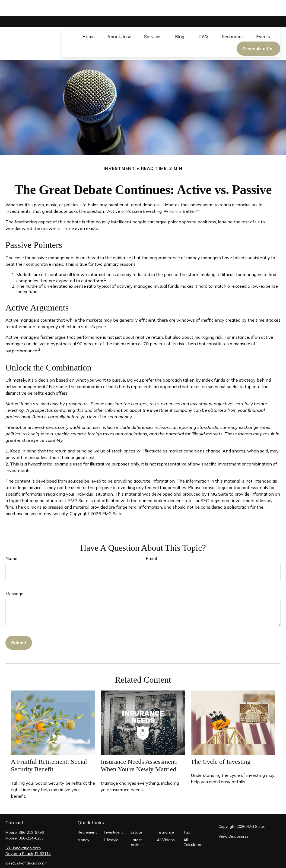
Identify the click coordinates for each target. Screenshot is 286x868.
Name (11, 542)
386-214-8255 (31, 822)
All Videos (166, 823)
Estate (136, 816)
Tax (187, 816)
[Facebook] (9, 856)
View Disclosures (233, 820)
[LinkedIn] (19, 856)
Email (151, 542)
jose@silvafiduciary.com (26, 847)
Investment (113, 816)
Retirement (87, 816)
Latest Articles (137, 826)
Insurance (165, 816)
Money (83, 823)
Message (14, 577)
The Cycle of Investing (221, 745)
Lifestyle (111, 823)
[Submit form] (19, 626)
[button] (88, 20)
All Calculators (193, 826)
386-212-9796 (31, 816)
